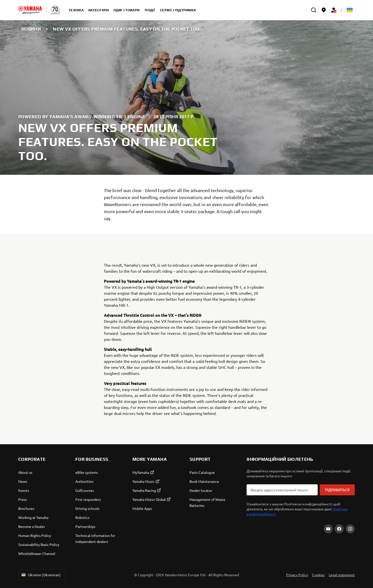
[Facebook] (339, 529)
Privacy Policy (297, 575)
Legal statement (342, 575)
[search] (314, 10)
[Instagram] (350, 529)
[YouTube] (328, 529)
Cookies (318, 575)
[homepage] (30, 10)
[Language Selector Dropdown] (350, 10)
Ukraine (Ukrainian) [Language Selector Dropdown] (41, 575)
